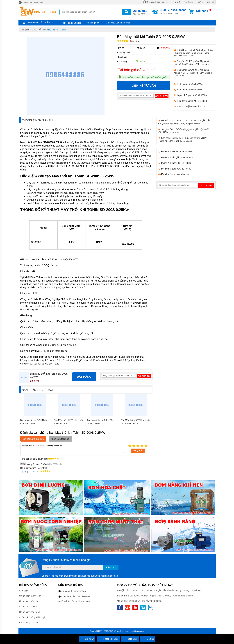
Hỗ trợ (201, 2)
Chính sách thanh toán (30, 596)
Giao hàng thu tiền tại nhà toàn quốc (145, 78)
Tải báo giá (163, 48)
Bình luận (135, 41)
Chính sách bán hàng (156, 2)
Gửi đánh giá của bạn (33, 439)
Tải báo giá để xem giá (137, 70)
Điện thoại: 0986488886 (31, 2)
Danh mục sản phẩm (39, 22)
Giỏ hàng (202, 11)
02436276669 (83, 596)
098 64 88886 (196, 84)
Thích (32, 472)
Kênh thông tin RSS (29, 623)
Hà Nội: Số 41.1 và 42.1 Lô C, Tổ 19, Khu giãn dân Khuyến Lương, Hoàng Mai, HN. (193, 53)
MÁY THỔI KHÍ (39, 30)
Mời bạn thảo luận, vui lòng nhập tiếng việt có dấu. (73, 449)
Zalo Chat (130, 639)
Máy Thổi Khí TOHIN (56, 30)
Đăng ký (111, 568)
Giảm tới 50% (140, 12)
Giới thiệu (177, 2)
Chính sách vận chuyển (31, 601)
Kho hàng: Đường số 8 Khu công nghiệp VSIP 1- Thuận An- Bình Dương (193, 73)
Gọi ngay (87, 639)
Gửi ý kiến (138, 451)
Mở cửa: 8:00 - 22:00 (173, 12)
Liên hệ (211, 2)
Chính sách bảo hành (30, 612)
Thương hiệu (93, 23)
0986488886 (80, 591)
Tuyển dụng (190, 2)
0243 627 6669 (200, 101)
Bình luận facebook (61, 439)
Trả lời (23, 472)
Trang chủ (25, 30)
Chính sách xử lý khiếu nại (32, 617)
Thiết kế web (115, 631)
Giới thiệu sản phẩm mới (118, 23)
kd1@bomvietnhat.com (195, 106)
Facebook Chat (108, 639)
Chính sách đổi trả (28, 607)
